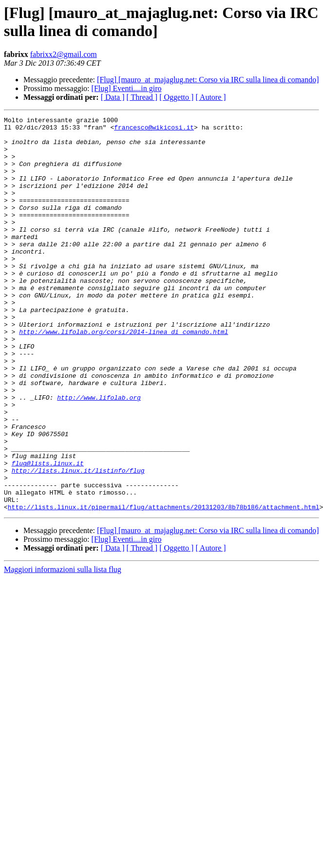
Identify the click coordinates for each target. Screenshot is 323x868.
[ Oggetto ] (176, 97)
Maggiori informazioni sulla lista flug (63, 648)
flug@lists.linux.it (48, 533)
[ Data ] (113, 97)
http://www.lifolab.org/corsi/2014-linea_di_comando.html (123, 375)
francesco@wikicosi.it (154, 130)
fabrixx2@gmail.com (64, 54)
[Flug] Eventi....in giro (127, 88)
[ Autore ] (210, 97)
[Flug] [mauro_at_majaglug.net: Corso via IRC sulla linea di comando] (208, 80)
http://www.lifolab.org (99, 454)
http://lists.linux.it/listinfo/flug (78, 542)
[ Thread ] (142, 97)
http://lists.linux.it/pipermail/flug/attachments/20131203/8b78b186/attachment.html (164, 586)
